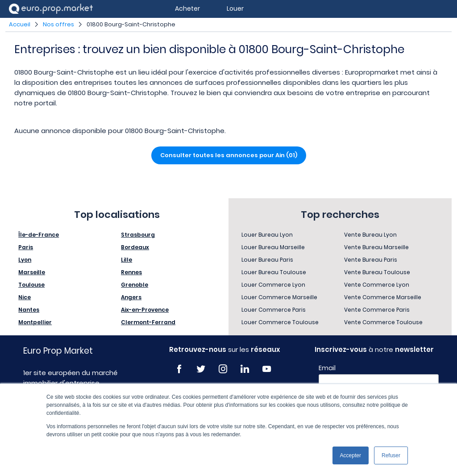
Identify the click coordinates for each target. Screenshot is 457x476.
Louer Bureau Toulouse (274, 272)
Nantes (29, 310)
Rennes (131, 272)
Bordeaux (135, 247)
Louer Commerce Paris (274, 310)
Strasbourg (138, 235)
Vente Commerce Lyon (377, 285)
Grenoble (135, 285)
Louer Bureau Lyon (267, 235)
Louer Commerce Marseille (279, 297)
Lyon (25, 260)
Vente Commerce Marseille (383, 297)
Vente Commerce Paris (377, 310)
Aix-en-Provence (145, 310)
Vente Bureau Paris (371, 260)
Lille (127, 260)
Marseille (32, 272)
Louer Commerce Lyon (273, 285)
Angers (131, 297)
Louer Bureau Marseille (273, 247)
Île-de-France (39, 235)
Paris (26, 247)
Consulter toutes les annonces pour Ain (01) (229, 155)
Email (327, 368)
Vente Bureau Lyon (370, 235)
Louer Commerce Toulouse (280, 322)
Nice (25, 297)
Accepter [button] (351, 455)
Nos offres (58, 24)
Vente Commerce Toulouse (383, 322)
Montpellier (35, 322)
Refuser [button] (391, 455)
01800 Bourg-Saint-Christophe (131, 24)
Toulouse (31, 285)
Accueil (20, 24)
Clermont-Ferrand (148, 322)
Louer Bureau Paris (267, 260)
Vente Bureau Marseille (376, 247)
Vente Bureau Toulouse (377, 272)
